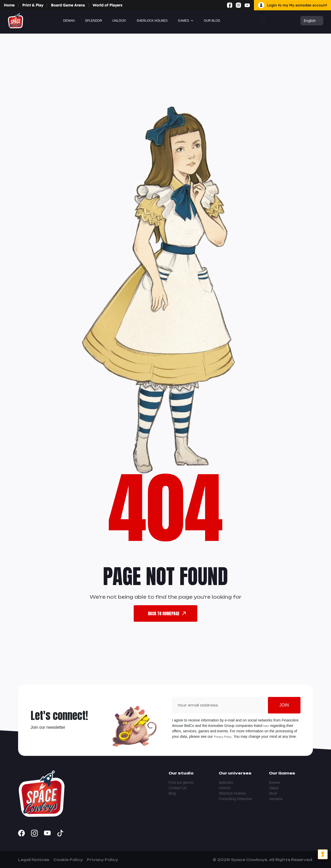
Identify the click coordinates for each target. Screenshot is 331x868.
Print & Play (33, 5)
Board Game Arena (68, 5)
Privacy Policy (223, 737)
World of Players (107, 5)
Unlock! (119, 21)
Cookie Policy (68, 860)
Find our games (181, 782)
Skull (273, 793)
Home (9, 5)
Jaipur (274, 788)
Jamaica (276, 799)
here (266, 726)
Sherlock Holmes (152, 21)
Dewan (69, 21)
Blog (172, 793)
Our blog (212, 21)
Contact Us (178, 788)
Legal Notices (34, 860)
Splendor (94, 21)
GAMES (183, 21)
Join (284, 705)
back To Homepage (167, 613)
